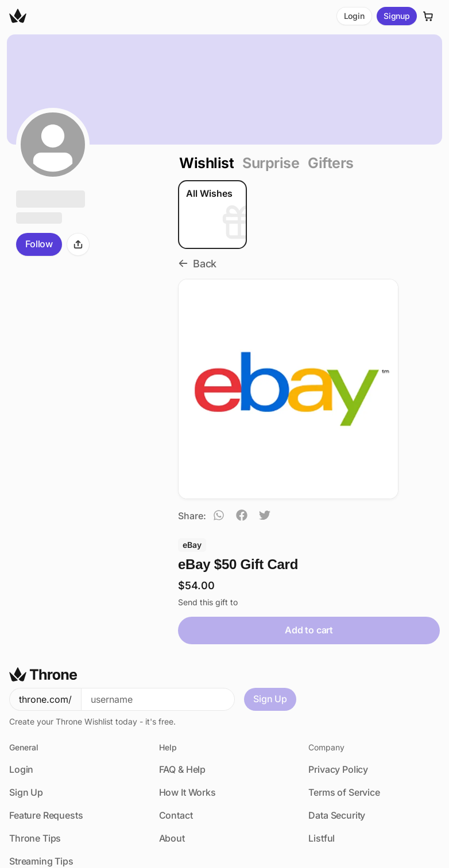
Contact (176, 764)
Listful (322, 787)
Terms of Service (344, 741)
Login (354, 16)
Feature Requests (46, 764)
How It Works (187, 741)
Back (197, 264)
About (172, 787)
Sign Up (270, 648)
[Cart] (428, 16)
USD (31, 856)
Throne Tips (35, 787)
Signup (397, 16)
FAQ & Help (182, 718)
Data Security (337, 764)
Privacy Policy (338, 718)
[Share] (78, 244)
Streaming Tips (41, 810)
